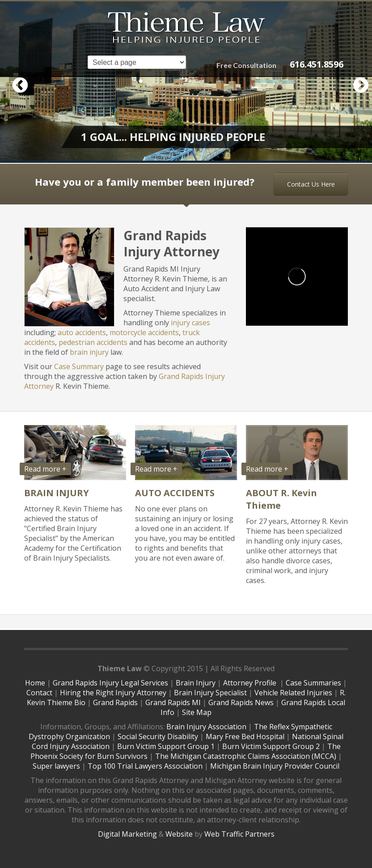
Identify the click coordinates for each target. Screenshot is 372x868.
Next (356, 81)
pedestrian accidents (93, 342)
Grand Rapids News (241, 702)
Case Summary (79, 366)
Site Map (197, 712)
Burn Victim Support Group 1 (166, 746)
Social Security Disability (158, 736)
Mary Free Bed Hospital (245, 736)
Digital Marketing (127, 834)
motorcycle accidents (144, 332)
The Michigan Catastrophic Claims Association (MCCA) (246, 756)
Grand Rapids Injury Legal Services (110, 683)
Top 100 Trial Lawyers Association (145, 766)
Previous (16, 81)
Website (179, 834)
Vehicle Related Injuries (293, 693)
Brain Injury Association (206, 727)
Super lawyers (56, 766)
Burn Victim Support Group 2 (271, 746)
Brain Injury (196, 683)
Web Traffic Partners (239, 834)
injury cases (190, 323)
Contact (39, 693)
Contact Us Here (311, 184)
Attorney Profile (251, 683)
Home (35, 683)
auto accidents (82, 332)
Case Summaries (313, 683)
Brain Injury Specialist (210, 693)
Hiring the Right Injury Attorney (113, 693)
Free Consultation (246, 65)
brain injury (89, 352)
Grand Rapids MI (173, 702)
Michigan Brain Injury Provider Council (275, 766)
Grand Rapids (115, 702)
